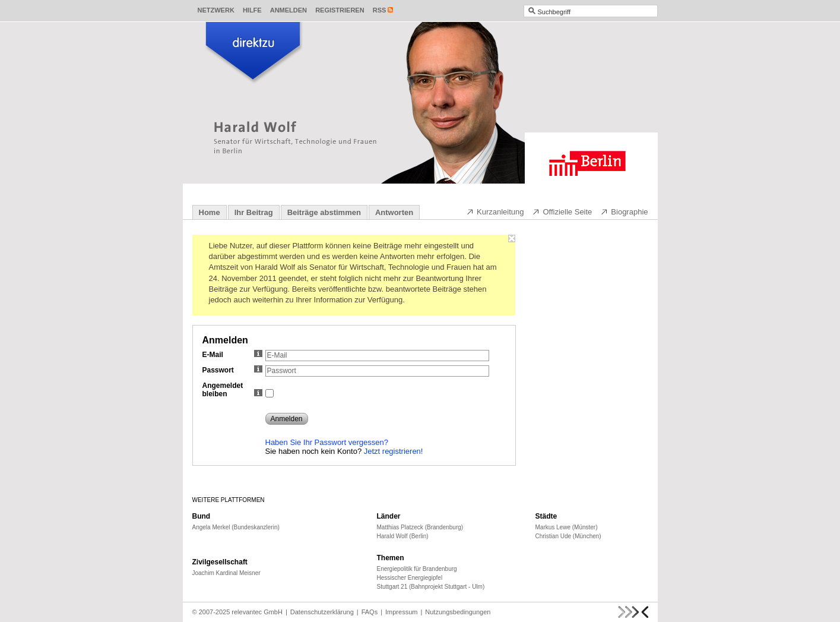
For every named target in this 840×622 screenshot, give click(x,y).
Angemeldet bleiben (232, 390)
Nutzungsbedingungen (458, 612)
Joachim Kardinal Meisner (226, 573)
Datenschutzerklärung (322, 612)
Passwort (232, 370)
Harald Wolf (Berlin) (403, 536)
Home (210, 212)
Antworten (394, 212)
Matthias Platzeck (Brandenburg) (420, 527)
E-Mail (232, 355)
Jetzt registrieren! (394, 451)
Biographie (624, 211)
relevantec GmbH (257, 612)
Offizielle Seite (562, 211)
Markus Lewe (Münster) (567, 527)
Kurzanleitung (495, 211)
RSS (380, 10)
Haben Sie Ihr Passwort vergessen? (327, 442)
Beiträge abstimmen (324, 212)
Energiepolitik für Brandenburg (417, 569)
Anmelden (289, 10)
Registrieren (340, 10)
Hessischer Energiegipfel (410, 578)
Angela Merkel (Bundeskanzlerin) (236, 527)
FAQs (370, 612)
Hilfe (252, 10)
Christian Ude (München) (568, 536)
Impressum (401, 612)
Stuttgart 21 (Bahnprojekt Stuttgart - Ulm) (431, 587)
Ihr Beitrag (254, 212)
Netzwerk (216, 10)
